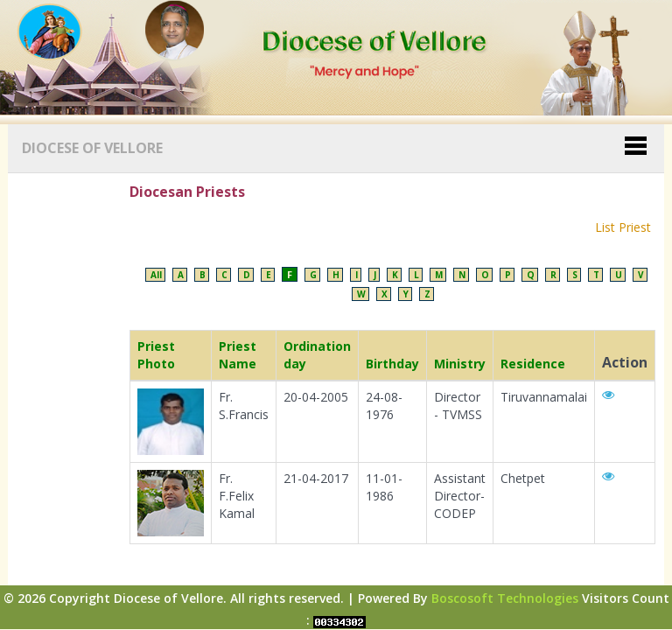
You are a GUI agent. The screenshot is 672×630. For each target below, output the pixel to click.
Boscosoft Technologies (505, 598)
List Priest (623, 227)
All (156, 275)
